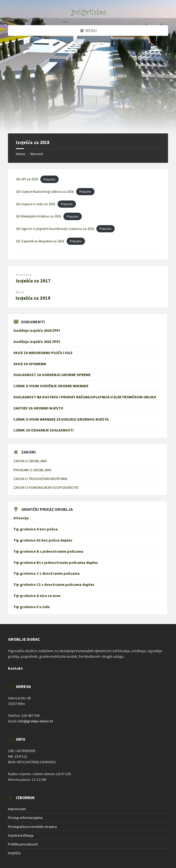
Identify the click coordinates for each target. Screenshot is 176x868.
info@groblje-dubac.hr (36, 721)
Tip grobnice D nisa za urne (37, 596)
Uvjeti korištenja (21, 835)
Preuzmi (49, 179)
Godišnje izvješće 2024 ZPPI (37, 330)
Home (21, 154)
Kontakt (15, 668)
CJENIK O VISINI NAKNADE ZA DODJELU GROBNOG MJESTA (61, 419)
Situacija (21, 518)
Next (20, 292)
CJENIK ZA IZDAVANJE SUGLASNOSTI (45, 430)
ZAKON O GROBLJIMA (30, 461)
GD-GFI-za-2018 (27, 179)
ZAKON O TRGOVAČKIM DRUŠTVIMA (40, 479)
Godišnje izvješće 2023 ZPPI (37, 342)
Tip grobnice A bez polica (35, 529)
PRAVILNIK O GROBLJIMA (32, 470)
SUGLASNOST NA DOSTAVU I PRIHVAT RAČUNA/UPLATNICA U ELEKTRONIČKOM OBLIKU (85, 397)
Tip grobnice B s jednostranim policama (48, 551)
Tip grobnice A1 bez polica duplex (43, 540)
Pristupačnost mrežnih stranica (32, 827)
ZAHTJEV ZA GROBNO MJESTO (38, 408)
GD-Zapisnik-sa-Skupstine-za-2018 (40, 241)
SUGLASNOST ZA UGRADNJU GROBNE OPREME (52, 375)
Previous (24, 275)
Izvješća (14, 853)
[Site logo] (88, 15)
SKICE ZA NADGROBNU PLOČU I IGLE (43, 353)
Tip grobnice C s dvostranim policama (46, 573)
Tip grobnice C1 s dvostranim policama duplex (54, 585)
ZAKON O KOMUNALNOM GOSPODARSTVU (46, 487)
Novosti (37, 154)
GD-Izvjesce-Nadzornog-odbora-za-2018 (45, 191)
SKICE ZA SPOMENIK (30, 364)
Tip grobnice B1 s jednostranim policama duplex (56, 562)
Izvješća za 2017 (33, 281)
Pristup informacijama (25, 818)
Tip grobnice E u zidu (31, 607)
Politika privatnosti (23, 844)
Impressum (17, 809)
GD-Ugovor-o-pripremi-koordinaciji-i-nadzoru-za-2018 (55, 229)
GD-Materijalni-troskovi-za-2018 (38, 216)
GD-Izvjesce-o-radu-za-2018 (35, 204)
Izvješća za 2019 (33, 298)
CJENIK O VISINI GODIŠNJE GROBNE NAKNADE (51, 386)
